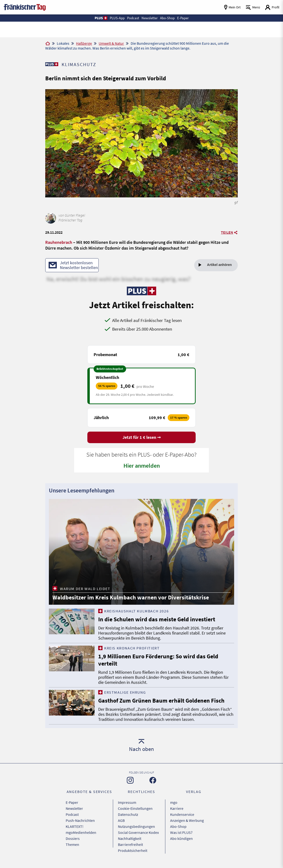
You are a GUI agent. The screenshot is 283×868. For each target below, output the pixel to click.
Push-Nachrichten (80, 820)
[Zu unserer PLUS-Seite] (52, 64)
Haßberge (84, 43)
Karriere (177, 808)
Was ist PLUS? (181, 832)
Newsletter (74, 808)
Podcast (72, 814)
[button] (101, 18)
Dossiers (73, 838)
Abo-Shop (178, 826)
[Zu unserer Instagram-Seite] (130, 780)
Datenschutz (128, 814)
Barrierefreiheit (130, 844)
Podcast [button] (133, 18)
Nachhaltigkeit (130, 838)
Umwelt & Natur (111, 43)
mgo (174, 802)
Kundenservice (182, 814)
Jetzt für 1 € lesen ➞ (142, 437)
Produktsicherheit (133, 850)
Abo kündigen (181, 838)
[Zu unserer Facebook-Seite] (153, 780)
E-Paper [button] (183, 18)
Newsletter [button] (150, 18)
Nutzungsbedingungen (136, 826)
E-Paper (72, 802)
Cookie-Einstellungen (135, 808)
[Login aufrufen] (272, 7)
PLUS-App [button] (117, 18)
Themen (72, 844)
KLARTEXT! (75, 826)
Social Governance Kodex (138, 832)
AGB (121, 820)
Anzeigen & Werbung (187, 820)
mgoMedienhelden (81, 832)
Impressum (127, 802)
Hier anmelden (142, 466)
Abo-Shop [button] (167, 18)
